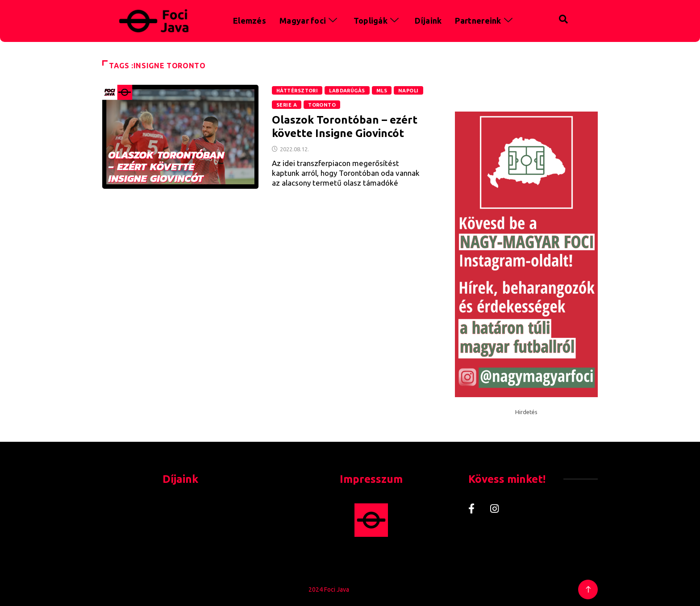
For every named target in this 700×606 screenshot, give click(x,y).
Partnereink (485, 21)
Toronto (322, 105)
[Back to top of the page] (588, 590)
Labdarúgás (347, 91)
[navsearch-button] (545, 18)
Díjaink (428, 21)
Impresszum (371, 479)
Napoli (408, 91)
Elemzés (250, 21)
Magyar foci (310, 21)
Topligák (378, 21)
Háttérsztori (297, 91)
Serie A (287, 105)
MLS (382, 91)
